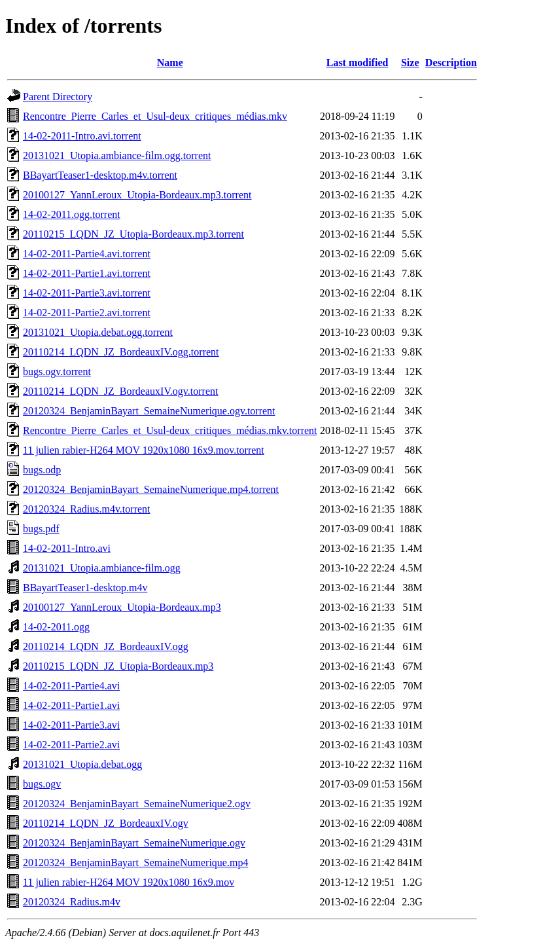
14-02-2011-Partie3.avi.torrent (87, 293)
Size (410, 63)
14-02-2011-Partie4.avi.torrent (87, 254)
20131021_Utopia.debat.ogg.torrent (98, 332)
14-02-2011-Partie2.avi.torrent (87, 313)
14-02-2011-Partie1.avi (71, 705)
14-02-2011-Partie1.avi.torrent (87, 273)
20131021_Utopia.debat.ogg (82, 764)
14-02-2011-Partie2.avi (71, 745)
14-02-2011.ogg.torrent (72, 214)
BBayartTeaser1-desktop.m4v (85, 588)
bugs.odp (42, 470)
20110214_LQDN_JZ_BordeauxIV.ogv (106, 823)
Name (170, 63)
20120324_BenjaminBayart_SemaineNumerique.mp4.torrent (151, 489)
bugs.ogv (42, 784)
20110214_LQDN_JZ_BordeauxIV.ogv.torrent (120, 391)
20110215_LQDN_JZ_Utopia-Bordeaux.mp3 (118, 666)
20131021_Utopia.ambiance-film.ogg (102, 568)
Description (451, 63)
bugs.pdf (41, 529)
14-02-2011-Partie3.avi (71, 725)
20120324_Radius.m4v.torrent (87, 509)
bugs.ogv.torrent (57, 372)
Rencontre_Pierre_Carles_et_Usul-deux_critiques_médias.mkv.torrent (170, 430)
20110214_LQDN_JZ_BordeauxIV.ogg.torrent (121, 352)
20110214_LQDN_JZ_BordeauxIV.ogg (106, 646)
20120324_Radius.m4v (72, 902)
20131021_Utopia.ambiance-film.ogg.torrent (117, 155)
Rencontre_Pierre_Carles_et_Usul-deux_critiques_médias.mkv (155, 116)
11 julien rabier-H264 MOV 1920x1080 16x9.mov (129, 882)
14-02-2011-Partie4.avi (71, 686)
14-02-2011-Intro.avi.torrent (82, 136)
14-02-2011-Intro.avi (67, 548)
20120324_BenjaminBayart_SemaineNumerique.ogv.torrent (149, 411)
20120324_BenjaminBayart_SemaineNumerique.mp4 (135, 862)
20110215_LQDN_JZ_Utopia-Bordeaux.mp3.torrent (133, 234)
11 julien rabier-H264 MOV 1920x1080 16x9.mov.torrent (144, 450)
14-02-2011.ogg (56, 627)
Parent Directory (58, 97)
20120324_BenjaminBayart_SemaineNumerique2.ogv (137, 804)
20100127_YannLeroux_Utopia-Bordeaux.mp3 (122, 607)
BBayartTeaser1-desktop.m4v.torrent (100, 175)
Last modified (358, 63)
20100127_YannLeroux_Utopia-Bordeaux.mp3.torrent (137, 195)
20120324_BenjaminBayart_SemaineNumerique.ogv (134, 843)
